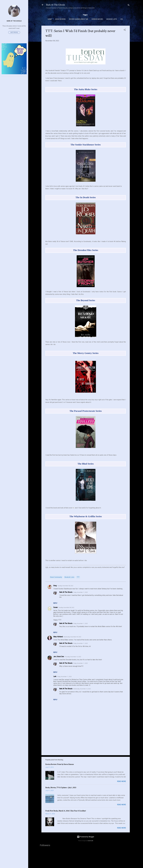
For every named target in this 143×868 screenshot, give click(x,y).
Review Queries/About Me (79, 19)
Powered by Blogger (86, 837)
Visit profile (14, 32)
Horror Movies (97, 19)
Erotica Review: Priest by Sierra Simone (60, 764)
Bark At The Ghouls (56, 5)
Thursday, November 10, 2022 (73, 657)
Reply (55, 603)
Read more (121, 781)
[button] (125, 30)
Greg (55, 586)
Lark (55, 676)
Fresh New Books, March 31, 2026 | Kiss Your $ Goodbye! (66, 811)
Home (50, 19)
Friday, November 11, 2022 (80, 592)
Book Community (56, 577)
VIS (122, 19)
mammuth (90, 841)
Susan (55, 607)
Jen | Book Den (59, 657)
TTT (78, 577)
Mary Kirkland (58, 637)
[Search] (129, 5)
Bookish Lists (112, 19)
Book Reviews (60, 19)
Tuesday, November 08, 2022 (65, 586)
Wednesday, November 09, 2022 (72, 637)
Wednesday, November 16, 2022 (82, 689)
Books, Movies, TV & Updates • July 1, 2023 (61, 788)
